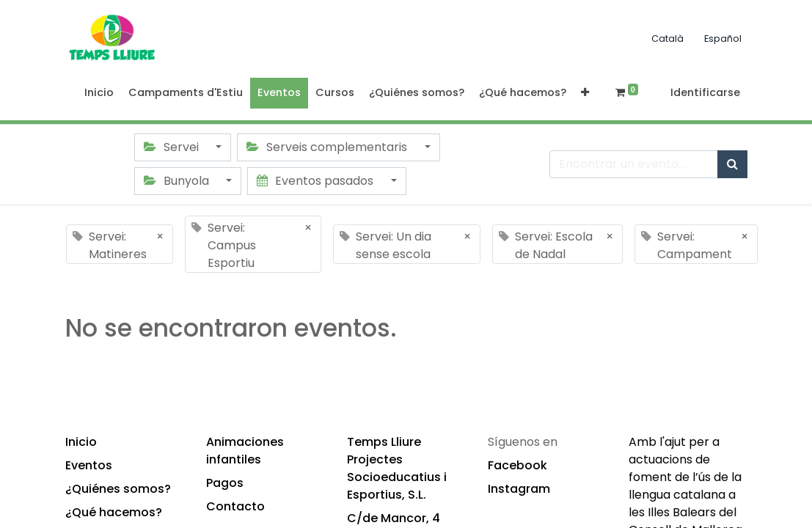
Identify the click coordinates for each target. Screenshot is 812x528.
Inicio (81, 442)
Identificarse (705, 92)
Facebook (517, 465)
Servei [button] (173, 147)
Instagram (519, 489)
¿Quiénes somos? (118, 489)
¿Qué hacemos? (114, 512)
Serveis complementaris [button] (328, 147)
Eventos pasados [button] (317, 181)
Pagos (225, 483)
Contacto (235, 506)
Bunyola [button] (178, 181)
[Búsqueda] (732, 164)
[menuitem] (99, 93)
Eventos (89, 465)
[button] (585, 93)
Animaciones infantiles (245, 451)
